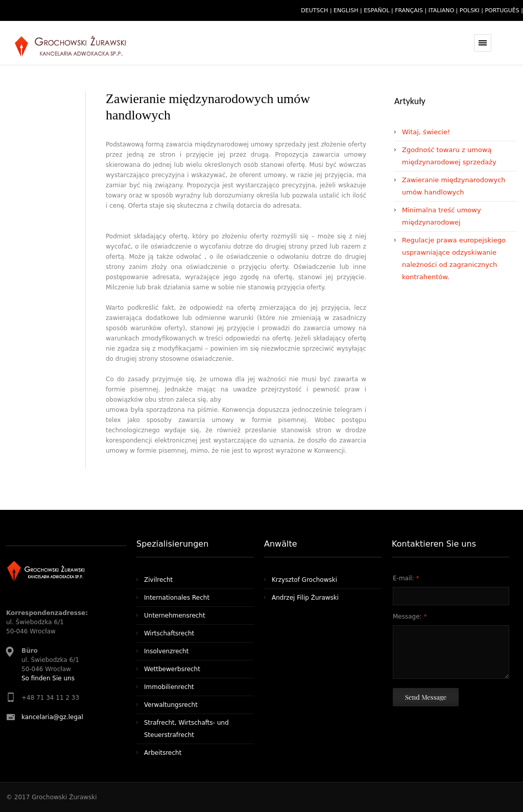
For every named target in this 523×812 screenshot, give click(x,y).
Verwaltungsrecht (171, 705)
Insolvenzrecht (166, 651)
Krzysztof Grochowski (304, 580)
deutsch (314, 10)
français (409, 10)
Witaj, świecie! (426, 132)
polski (470, 10)
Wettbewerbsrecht (172, 669)
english (346, 10)
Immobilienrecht (169, 687)
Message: (410, 617)
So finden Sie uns (48, 678)
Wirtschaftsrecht (169, 633)
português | (504, 10)
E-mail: (406, 578)
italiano (441, 10)
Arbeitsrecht (163, 753)
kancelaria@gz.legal (52, 717)
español (376, 10)
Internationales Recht (177, 598)
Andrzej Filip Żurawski (305, 598)
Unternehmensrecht (175, 616)
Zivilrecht (158, 580)
